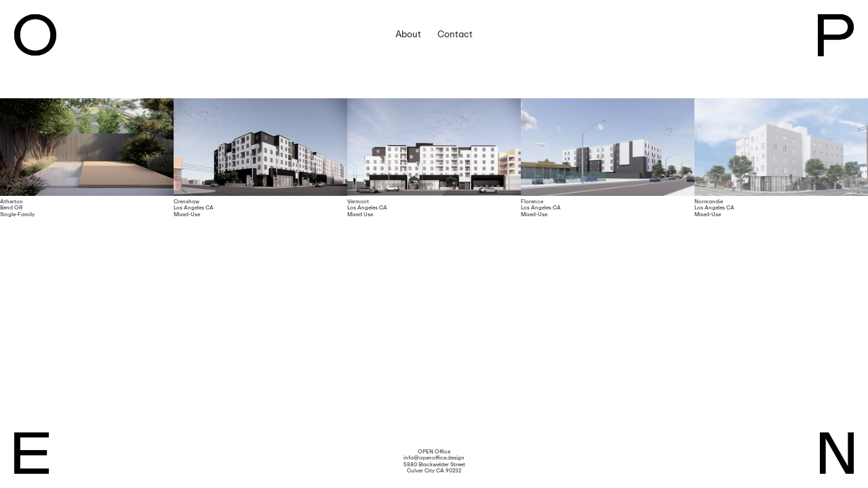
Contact (455, 34)
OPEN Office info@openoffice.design (434, 454)
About (408, 34)
